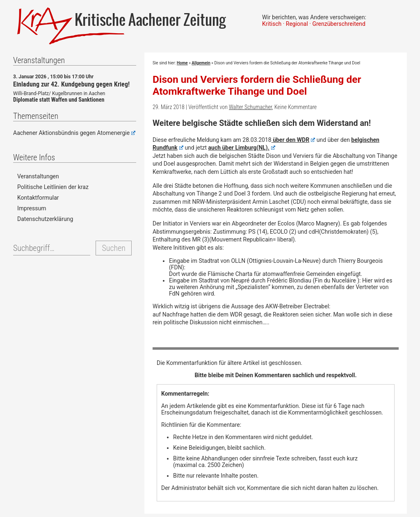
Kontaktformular (38, 198)
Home (182, 63)
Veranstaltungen (38, 176)
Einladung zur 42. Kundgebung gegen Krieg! (71, 84)
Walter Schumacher (250, 107)
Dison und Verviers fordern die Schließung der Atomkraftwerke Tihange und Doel (257, 85)
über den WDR (293, 140)
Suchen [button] (113, 248)
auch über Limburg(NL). (242, 148)
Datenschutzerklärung (45, 219)
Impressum (32, 208)
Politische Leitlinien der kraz (53, 187)
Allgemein (201, 63)
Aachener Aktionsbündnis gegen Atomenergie (74, 133)
